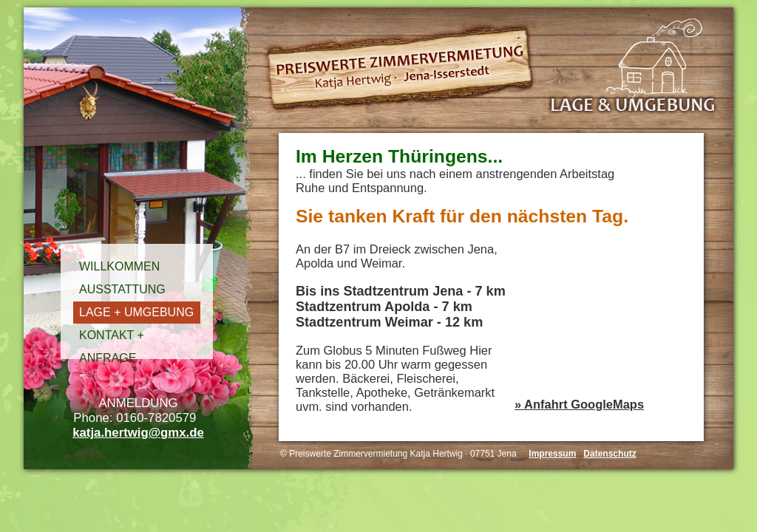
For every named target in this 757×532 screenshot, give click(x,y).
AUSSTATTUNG (122, 289)
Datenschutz (610, 454)
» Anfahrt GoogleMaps (579, 404)
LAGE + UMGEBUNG (136, 312)
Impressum (552, 454)
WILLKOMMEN (119, 266)
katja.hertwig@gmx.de (138, 433)
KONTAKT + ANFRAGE (112, 338)
